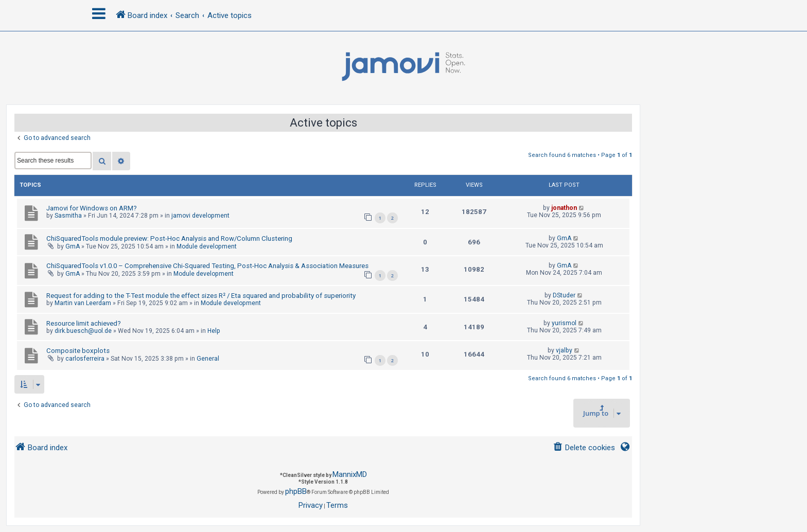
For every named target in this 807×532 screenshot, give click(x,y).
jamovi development (200, 216)
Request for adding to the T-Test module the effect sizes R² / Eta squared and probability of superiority (201, 296)
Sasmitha (68, 216)
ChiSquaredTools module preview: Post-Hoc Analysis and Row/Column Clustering (169, 238)
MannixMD (350, 474)
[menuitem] (584, 448)
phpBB (296, 491)
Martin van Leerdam (83, 303)
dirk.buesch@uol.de (83, 331)
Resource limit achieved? (84, 323)
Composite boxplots (78, 351)
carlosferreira (85, 359)
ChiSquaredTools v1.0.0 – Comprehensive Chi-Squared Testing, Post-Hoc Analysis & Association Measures (207, 266)
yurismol (564, 323)
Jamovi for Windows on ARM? (92, 208)
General (208, 359)
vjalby (564, 350)
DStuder (564, 295)
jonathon (564, 208)
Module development (207, 246)
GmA (73, 246)
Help (214, 331)
